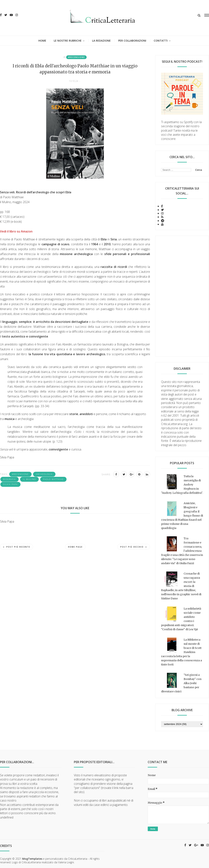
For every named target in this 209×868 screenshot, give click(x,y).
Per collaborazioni (132, 41)
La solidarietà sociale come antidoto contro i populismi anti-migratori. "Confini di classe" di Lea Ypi (181, 619)
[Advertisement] (182, 296)
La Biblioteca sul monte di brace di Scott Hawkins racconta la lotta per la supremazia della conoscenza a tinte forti (181, 652)
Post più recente (17, 547)
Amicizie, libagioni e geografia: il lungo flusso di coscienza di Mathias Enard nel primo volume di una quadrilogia (182, 516)
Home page (75, 547)
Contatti (161, 41)
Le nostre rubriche (68, 41)
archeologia (44, 474)
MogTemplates (32, 859)
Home (42, 41)
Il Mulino (29, 479)
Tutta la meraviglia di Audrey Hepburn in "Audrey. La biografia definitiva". (182, 485)
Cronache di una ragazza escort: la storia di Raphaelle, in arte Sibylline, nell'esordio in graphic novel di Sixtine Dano (181, 586)
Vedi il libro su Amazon (16, 231)
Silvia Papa (10, 484)
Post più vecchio (134, 547)
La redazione (101, 41)
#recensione (76, 57)
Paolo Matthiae (53, 479)
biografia (9, 479)
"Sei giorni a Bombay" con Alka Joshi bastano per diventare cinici (181, 683)
